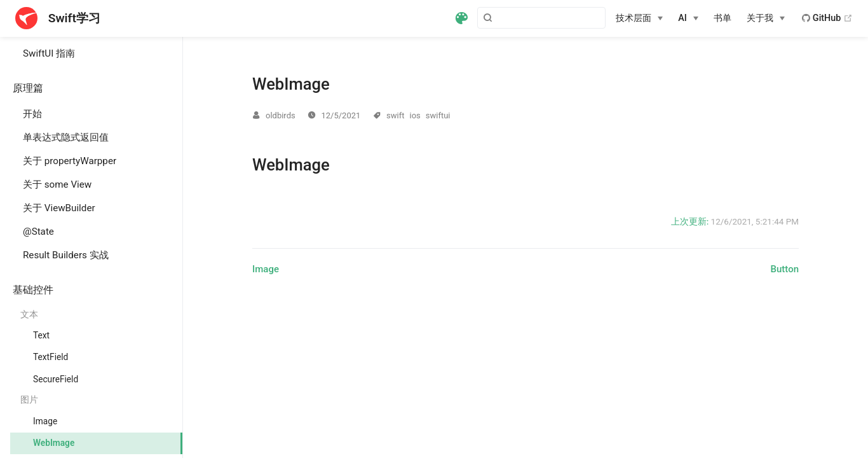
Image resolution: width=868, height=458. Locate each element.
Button (785, 269)
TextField (51, 357)
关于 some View (57, 184)
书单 (722, 18)
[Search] (541, 18)
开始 (32, 114)
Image (45, 421)
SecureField (56, 379)
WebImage (54, 443)
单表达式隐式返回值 (66, 137)
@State (38, 232)
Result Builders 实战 (66, 255)
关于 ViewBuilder (59, 208)
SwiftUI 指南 (49, 53)
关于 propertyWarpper (70, 161)
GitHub (827, 18)
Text (41, 335)
